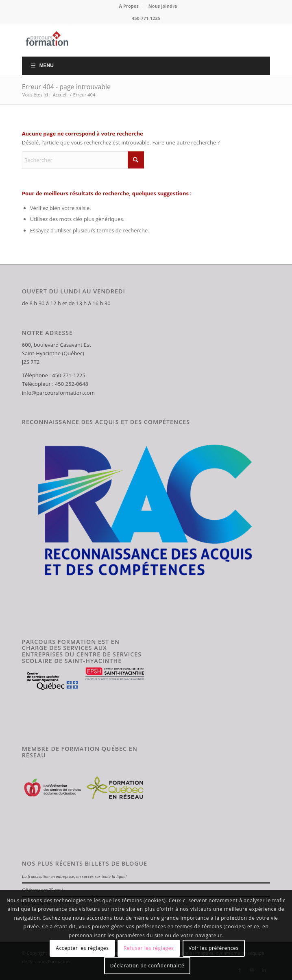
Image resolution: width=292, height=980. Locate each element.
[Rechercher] (83, 160)
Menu (42, 66)
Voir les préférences (214, 948)
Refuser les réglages (149, 948)
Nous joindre (163, 6)
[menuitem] (129, 6)
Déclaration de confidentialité (147, 966)
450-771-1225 (146, 18)
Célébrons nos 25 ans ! (42, 890)
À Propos (129, 6)
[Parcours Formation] (121, 40)
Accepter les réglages (82, 948)
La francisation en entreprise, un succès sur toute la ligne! (74, 876)
